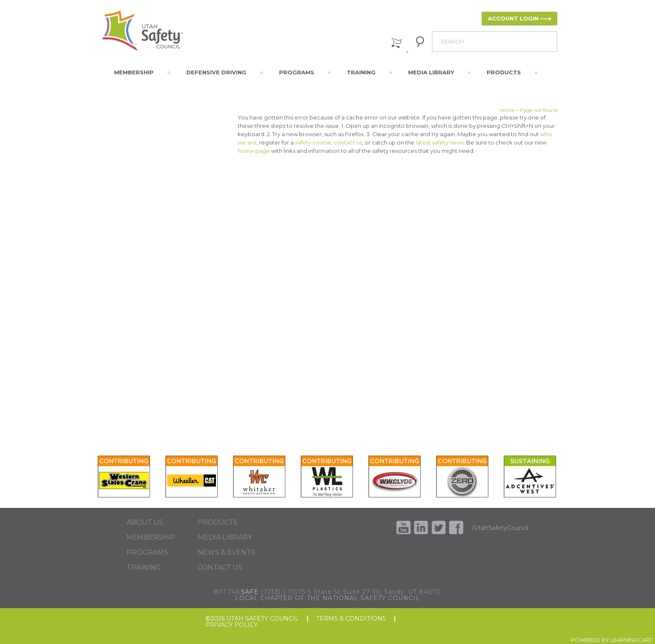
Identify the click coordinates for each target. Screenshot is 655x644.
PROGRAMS (147, 553)
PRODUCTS (218, 522)
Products (504, 72)
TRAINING (144, 568)
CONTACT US (220, 568)
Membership (134, 72)
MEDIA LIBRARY (225, 538)
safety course (313, 142)
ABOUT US (145, 522)
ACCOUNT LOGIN (513, 18)
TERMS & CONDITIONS (351, 619)
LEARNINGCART (631, 640)
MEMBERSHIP (151, 538)
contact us (348, 142)
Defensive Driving (216, 72)
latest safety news (440, 142)
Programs (297, 72)
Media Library (431, 72)
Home (507, 110)
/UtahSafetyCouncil (500, 528)
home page (254, 151)
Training (361, 72)
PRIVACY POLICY (232, 625)
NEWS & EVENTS (226, 553)
